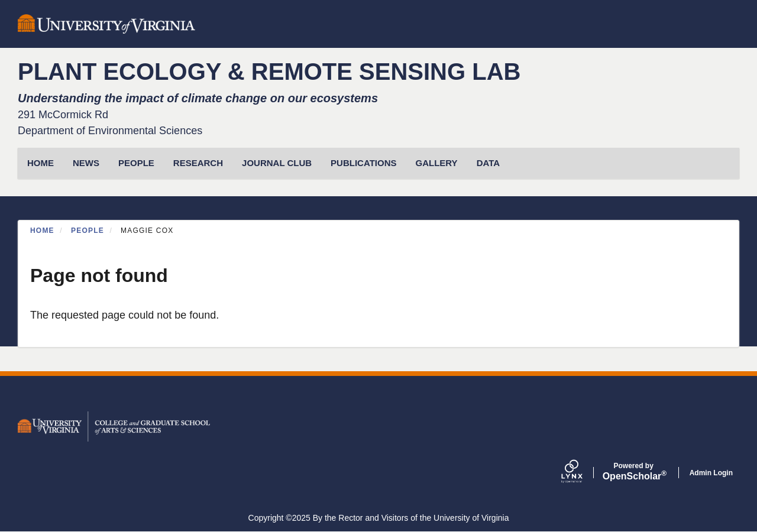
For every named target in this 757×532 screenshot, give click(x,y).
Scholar (634, 472)
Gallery (437, 163)
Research (198, 163)
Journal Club (277, 163)
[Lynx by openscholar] (582, 473)
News (86, 163)
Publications (363, 163)
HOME (41, 163)
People (136, 163)
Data (488, 163)
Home (42, 231)
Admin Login (711, 473)
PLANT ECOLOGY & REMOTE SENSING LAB (269, 72)
